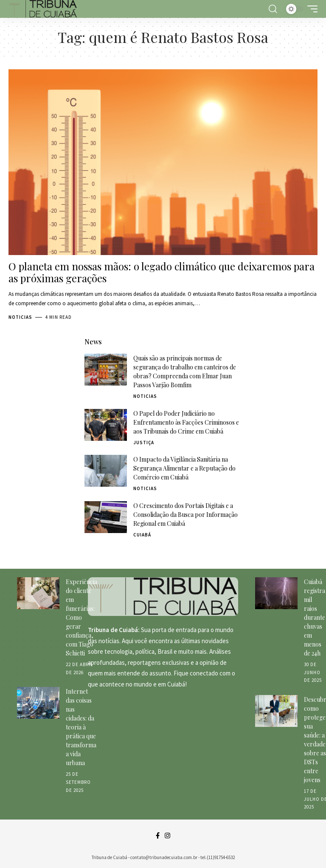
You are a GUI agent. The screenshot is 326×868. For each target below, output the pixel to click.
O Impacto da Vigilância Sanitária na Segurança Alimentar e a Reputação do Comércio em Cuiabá (184, 468)
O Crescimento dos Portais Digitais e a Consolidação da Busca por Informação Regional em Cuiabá (185, 515)
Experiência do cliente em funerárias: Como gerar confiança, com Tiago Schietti (81, 617)
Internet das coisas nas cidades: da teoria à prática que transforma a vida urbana (81, 727)
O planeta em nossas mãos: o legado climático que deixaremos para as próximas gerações (162, 272)
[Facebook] (158, 836)
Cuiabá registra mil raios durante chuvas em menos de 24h (315, 617)
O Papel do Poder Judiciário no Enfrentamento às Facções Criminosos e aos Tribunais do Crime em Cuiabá (186, 422)
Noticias (20, 317)
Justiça (144, 443)
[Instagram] (167, 836)
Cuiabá (142, 535)
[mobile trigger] (310, 9)
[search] (273, 9)
